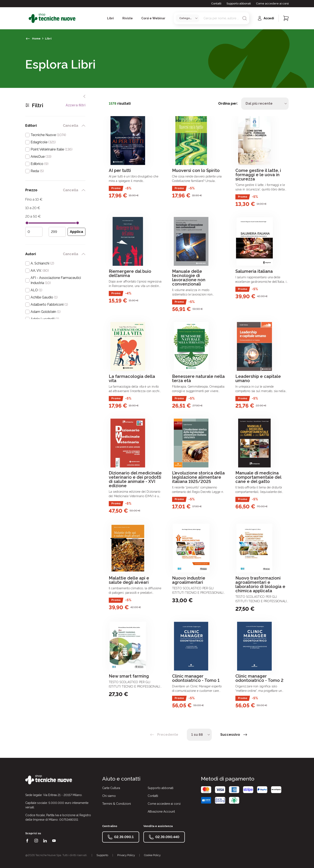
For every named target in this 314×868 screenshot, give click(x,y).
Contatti (216, 4)
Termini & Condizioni (117, 804)
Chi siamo (109, 796)
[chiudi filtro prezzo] (83, 190)
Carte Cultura (111, 788)
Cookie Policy (152, 855)
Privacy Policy (126, 855)
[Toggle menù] (27, 18)
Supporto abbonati (239, 4)
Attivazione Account (161, 812)
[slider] (27, 223)
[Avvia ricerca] (245, 18)
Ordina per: (228, 103)
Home (36, 39)
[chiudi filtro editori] (83, 126)
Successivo (230, 735)
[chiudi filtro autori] (83, 254)
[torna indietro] (28, 39)
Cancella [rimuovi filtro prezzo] (71, 190)
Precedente (168, 735)
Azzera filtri (76, 105)
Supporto (102, 855)
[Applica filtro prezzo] (76, 232)
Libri (48, 39)
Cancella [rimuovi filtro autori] (71, 254)
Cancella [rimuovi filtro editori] (71, 126)
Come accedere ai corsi (272, 4)
